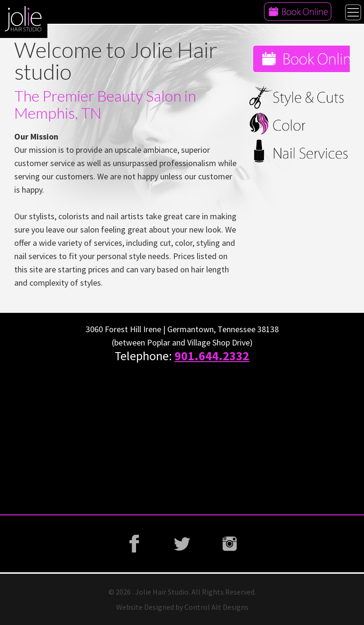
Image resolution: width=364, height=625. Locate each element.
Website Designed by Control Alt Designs (182, 607)
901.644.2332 (212, 356)
